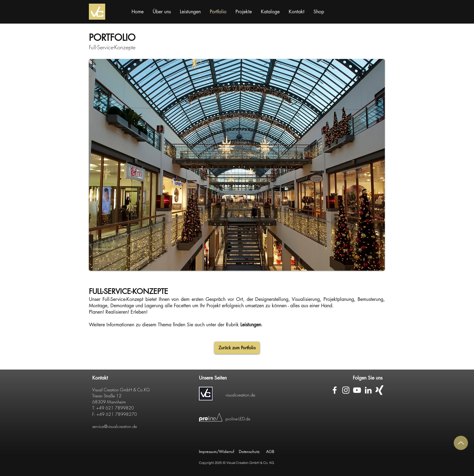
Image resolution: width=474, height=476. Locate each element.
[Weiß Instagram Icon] (346, 390)
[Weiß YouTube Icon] (357, 390)
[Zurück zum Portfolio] (237, 348)
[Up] (461, 443)
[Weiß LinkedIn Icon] (368, 390)
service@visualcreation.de (115, 426)
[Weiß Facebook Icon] (335, 390)
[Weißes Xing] (379, 390)
